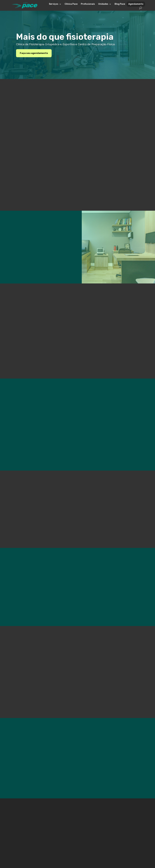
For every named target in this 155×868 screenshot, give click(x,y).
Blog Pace (120, 4)
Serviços (54, 4)
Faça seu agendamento (34, 53)
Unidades (103, 4)
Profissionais (88, 4)
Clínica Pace (71, 4)
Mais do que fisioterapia (65, 37)
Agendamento (136, 4)
